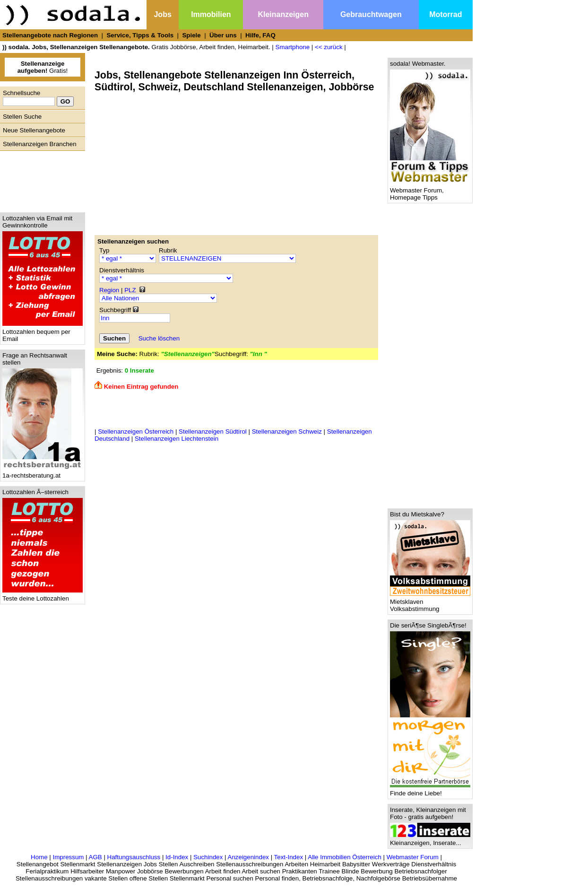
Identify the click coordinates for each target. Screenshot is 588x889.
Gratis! (43, 67)
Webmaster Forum (413, 857)
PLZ (130, 290)
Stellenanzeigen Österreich (136, 431)
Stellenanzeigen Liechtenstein (177, 439)
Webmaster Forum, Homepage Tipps (430, 191)
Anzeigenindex (248, 857)
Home (39, 857)
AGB (95, 857)
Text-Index (289, 857)
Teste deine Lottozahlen (43, 596)
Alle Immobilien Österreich (345, 857)
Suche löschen (159, 338)
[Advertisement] (40, 179)
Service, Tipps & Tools (140, 35)
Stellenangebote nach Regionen (50, 35)
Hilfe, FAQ (260, 35)
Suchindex (208, 857)
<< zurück (329, 47)
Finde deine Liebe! (430, 790)
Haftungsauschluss (134, 857)
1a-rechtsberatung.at (43, 473)
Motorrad (445, 14)
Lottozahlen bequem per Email (43, 332)
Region (109, 290)
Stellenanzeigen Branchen (40, 144)
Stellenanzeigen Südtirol (213, 431)
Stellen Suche (22, 117)
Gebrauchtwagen (371, 14)
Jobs (162, 14)
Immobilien (211, 14)
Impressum (68, 857)
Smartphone (293, 47)
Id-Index (177, 857)
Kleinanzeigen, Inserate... (430, 840)
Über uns (223, 35)
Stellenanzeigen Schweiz (287, 431)
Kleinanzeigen (283, 14)
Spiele (191, 35)
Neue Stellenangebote (34, 130)
